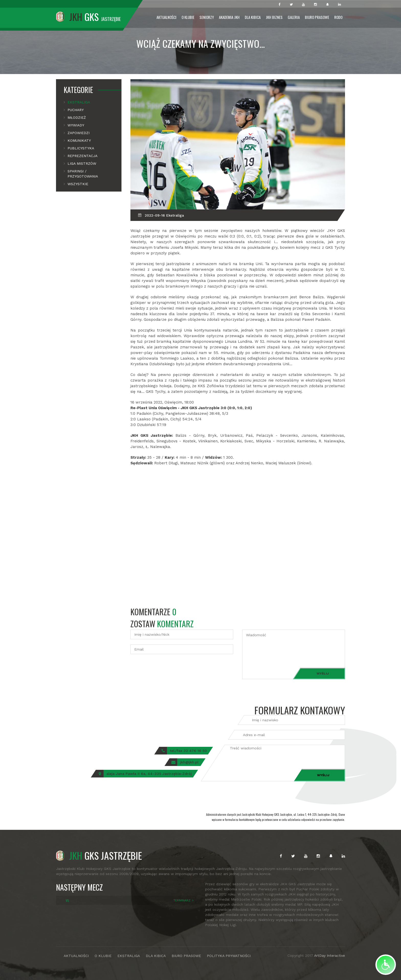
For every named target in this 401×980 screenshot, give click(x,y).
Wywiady (76, 125)
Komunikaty (79, 140)
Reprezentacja (82, 156)
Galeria (294, 17)
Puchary (76, 110)
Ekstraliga (79, 102)
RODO (338, 17)
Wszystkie (78, 184)
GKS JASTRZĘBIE (99, 855)
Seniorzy (207, 17)
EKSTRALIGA (129, 956)
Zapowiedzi (79, 133)
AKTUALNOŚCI (76, 956)
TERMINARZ (182, 900)
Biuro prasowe (317, 17)
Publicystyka (81, 148)
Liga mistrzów (82, 163)
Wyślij (323, 674)
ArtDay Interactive (330, 955)
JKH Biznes (274, 17)
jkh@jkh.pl (189, 762)
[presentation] (169, 669)
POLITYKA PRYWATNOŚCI (229, 956)
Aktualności (166, 17)
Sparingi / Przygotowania (83, 174)
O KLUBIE (103, 956)
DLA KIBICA (156, 956)
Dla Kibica (253, 17)
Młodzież (77, 117)
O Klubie (188, 17)
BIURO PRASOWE (186, 956)
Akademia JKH (229, 17)
